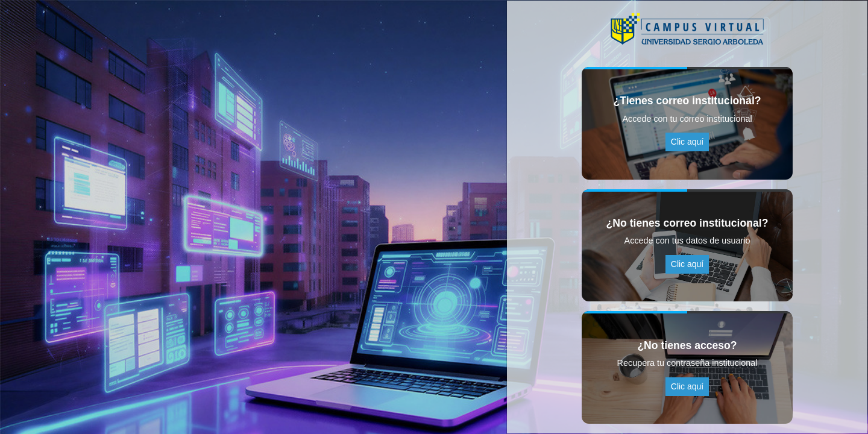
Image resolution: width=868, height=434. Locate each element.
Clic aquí (687, 142)
